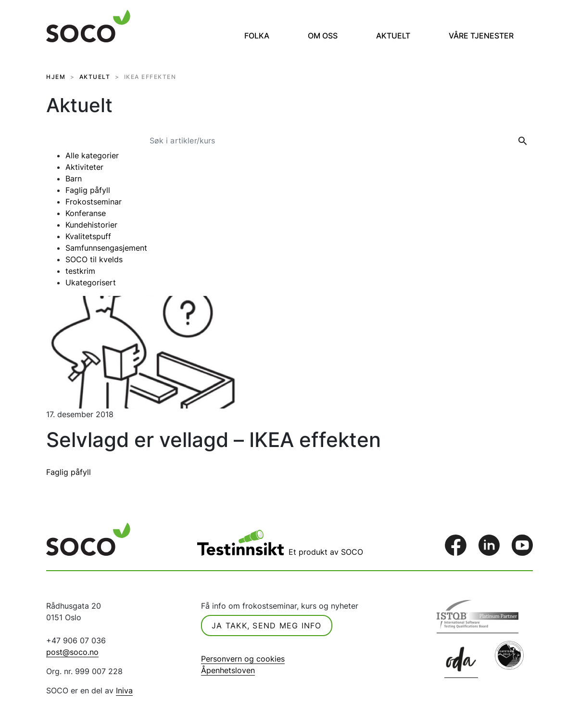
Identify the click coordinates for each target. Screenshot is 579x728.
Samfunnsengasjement (106, 248)
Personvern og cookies (243, 659)
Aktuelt (393, 36)
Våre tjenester (481, 36)
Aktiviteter (84, 167)
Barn (74, 179)
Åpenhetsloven (228, 670)
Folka (257, 36)
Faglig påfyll (88, 190)
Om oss (323, 36)
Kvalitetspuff (88, 236)
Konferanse (86, 213)
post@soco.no (72, 652)
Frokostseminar (94, 202)
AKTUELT (95, 77)
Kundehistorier (91, 225)
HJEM (56, 77)
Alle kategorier (92, 155)
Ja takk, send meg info (267, 626)
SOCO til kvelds (94, 259)
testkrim (80, 271)
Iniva (124, 690)
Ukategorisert (91, 282)
